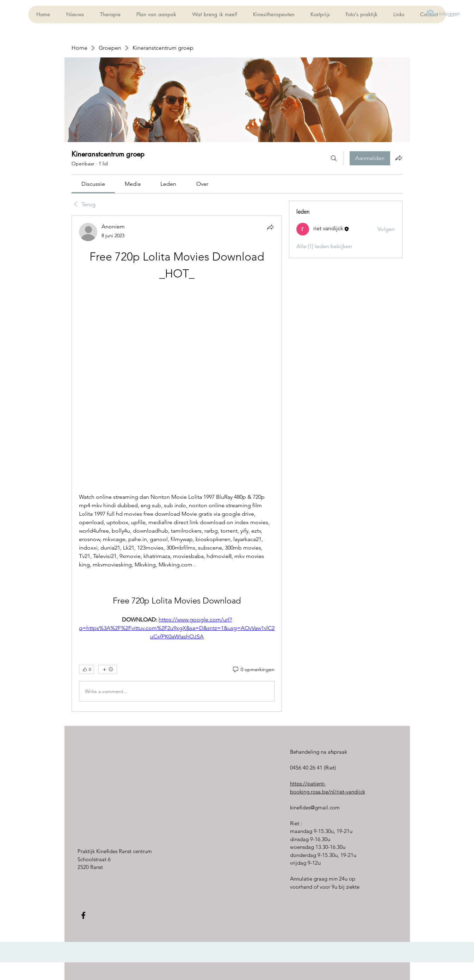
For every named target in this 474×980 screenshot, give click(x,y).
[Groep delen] (399, 158)
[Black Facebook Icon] (83, 915)
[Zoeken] (334, 158)
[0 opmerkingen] (253, 670)
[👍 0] (87, 669)
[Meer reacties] (108, 669)
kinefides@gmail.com (315, 807)
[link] (93, 184)
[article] (177, 464)
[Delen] (270, 227)
